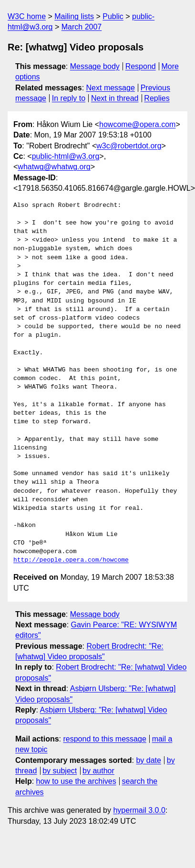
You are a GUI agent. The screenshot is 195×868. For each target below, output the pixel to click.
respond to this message (104, 739)
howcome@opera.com (137, 124)
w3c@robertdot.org (129, 146)
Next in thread (115, 98)
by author (98, 771)
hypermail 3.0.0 (139, 810)
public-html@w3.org (66, 156)
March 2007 (82, 27)
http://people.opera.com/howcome (71, 560)
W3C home (27, 16)
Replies (157, 98)
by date (148, 760)
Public (113, 16)
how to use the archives (76, 781)
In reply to (69, 98)
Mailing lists (74, 16)
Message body (95, 66)
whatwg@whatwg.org (54, 167)
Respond (141, 66)
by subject (60, 771)
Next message (111, 88)
